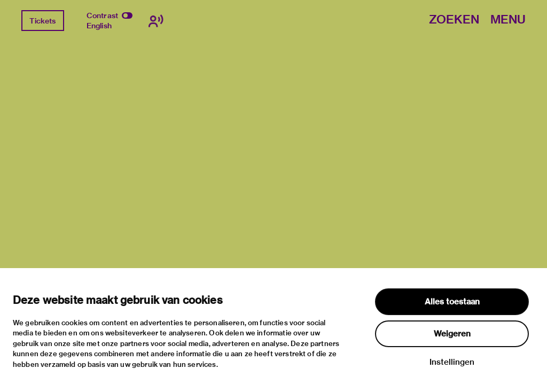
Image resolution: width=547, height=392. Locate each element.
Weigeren (452, 334)
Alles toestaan (452, 302)
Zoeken (454, 20)
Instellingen (452, 362)
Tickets (42, 21)
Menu (508, 20)
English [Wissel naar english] (99, 26)
